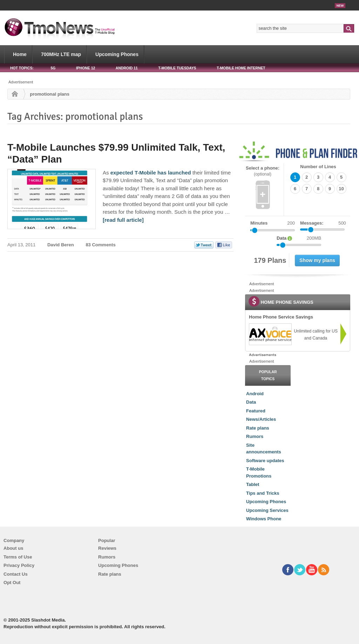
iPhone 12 (86, 68)
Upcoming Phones (117, 54)
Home (20, 54)
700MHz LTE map (61, 54)
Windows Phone (264, 519)
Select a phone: (263, 171)
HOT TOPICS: (22, 68)
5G (53, 68)
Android (255, 394)
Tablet (253, 484)
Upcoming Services (267, 510)
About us (13, 548)
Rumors (255, 436)
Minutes (259, 223)
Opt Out (12, 583)
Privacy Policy (19, 565)
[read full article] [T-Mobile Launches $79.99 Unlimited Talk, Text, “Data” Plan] (123, 220)
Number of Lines (318, 167)
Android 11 (127, 68)
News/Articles (261, 419)
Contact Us (16, 574)
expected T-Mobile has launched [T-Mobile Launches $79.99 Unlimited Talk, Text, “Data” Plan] (151, 173)
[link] (270, 334)
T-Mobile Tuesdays (177, 68)
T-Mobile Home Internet (241, 68)
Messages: (323, 223)
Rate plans (258, 428)
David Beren (61, 245)
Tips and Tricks (263, 493)
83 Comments (100, 245)
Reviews (107, 548)
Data (251, 402)
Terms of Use (18, 557)
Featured (256, 411)
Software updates (265, 461)
